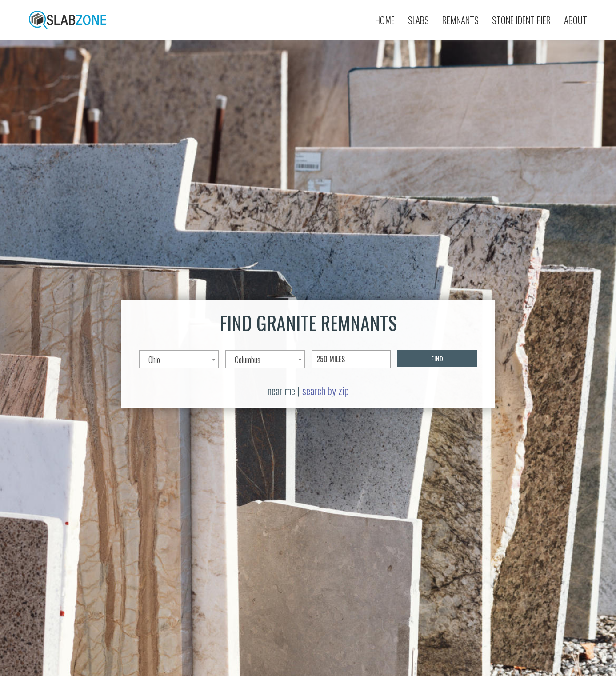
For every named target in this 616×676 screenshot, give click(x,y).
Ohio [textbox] (154, 360)
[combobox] (179, 359)
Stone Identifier (521, 20)
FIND (437, 358)
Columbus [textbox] (248, 360)
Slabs (418, 20)
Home (385, 20)
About (576, 20)
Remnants (460, 20)
